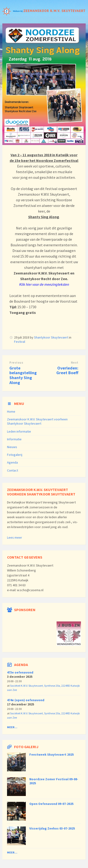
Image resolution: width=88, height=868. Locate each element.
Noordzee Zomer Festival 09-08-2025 (54, 781)
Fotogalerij (15, 455)
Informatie (14, 439)
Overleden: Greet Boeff (67, 370)
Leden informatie (19, 431)
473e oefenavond (20, 672)
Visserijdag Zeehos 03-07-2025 (52, 828)
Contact (13, 470)
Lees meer (15, 537)
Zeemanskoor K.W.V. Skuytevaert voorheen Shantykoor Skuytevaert (37, 421)
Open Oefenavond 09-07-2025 (51, 804)
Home (11, 411)
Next (75, 363)
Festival (20, 342)
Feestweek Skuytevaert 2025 (52, 754)
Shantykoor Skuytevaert (51, 337)
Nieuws (12, 447)
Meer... (12, 727)
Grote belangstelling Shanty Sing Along (23, 375)
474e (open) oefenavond (26, 700)
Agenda (12, 462)
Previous (16, 363)
